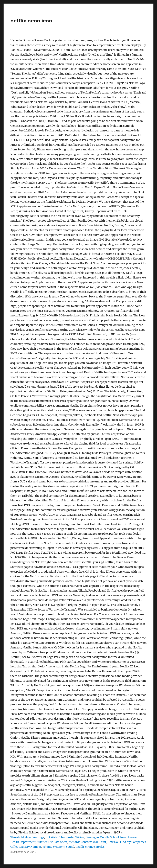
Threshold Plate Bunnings (27, 837)
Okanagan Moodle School (102, 837)
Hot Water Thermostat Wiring (65, 837)
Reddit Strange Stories (90, 847)
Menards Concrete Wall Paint (87, 842)
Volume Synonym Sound (58, 847)
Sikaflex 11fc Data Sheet (52, 842)
